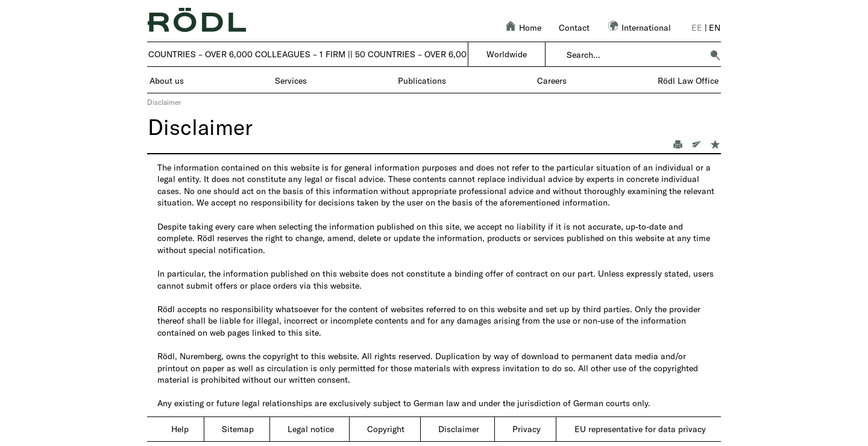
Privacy (527, 429)
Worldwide (507, 54)
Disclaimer (459, 429)
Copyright (386, 429)
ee (697, 27)
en (715, 27)
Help (180, 429)
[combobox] (634, 55)
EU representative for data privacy (640, 429)
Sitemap (238, 429)
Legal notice (311, 429)
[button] (715, 55)
